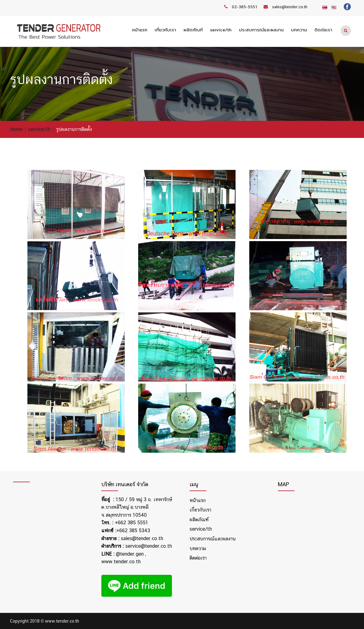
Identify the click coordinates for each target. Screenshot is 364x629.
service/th (221, 30)
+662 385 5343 (133, 531)
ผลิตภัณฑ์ (193, 30)
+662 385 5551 (131, 523)
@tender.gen (130, 554)
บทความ (299, 30)
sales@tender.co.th (290, 7)
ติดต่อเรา (323, 30)
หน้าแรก (140, 30)
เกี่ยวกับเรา (165, 30)
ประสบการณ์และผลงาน (261, 30)
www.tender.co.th (121, 562)
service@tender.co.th (149, 546)
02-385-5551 (245, 7)
